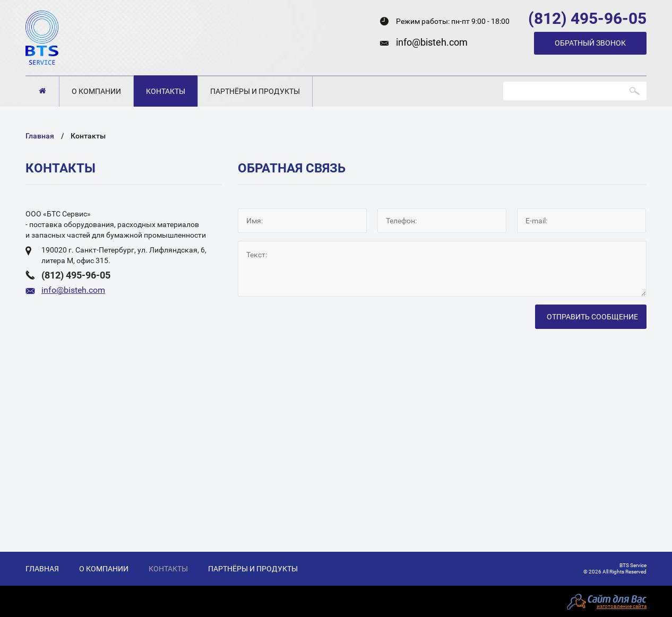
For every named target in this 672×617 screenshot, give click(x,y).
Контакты (166, 91)
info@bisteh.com (432, 42)
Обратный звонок (590, 43)
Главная (42, 91)
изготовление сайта (622, 606)
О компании (96, 91)
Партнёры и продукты (255, 91)
